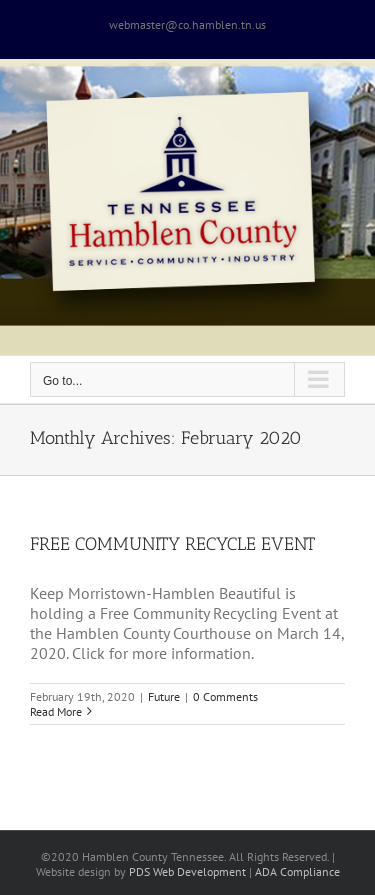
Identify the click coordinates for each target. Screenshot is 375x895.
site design (84, 871)
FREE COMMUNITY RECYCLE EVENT (172, 544)
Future (164, 696)
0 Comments (225, 696)
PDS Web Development (187, 871)
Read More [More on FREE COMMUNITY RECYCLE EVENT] (56, 711)
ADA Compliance (297, 871)
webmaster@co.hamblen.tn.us (187, 24)
